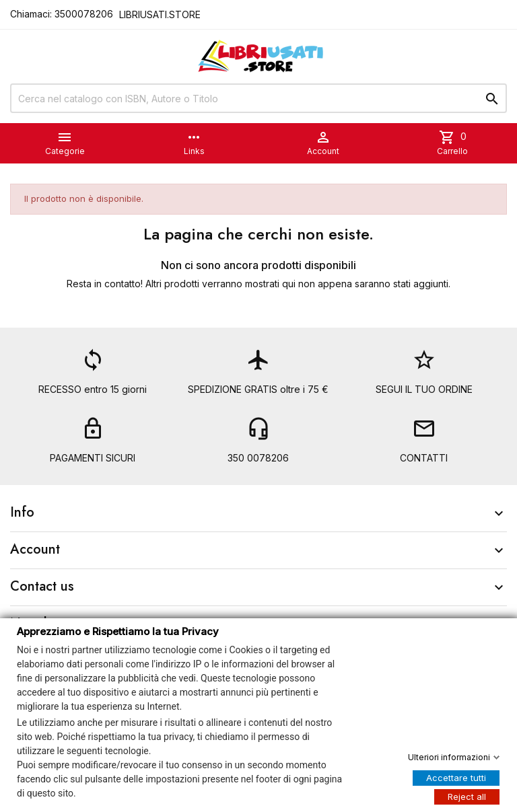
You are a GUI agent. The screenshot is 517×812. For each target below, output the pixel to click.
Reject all (467, 796)
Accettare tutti (456, 777)
